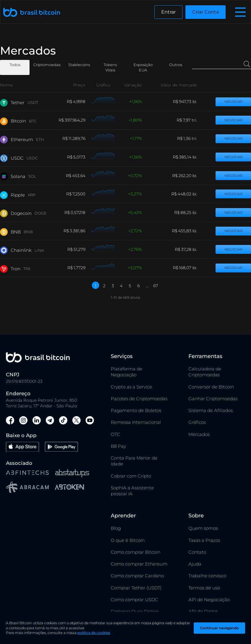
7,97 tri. (190, 120)
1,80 (135, 120)
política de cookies (94, 633)
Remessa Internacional (136, 422)
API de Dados (203, 611)
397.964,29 (75, 120)
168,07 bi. (188, 268)
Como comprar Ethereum (139, 564)
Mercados (199, 434)
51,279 (79, 249)
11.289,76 (77, 138)
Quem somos (203, 528)
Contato (197, 552)
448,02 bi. (187, 194)
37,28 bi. (189, 249)
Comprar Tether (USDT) (136, 588)
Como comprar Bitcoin (136, 552)
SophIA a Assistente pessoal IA (132, 491)
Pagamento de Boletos (136, 410)
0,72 (134, 176)
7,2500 (79, 194)
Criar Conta (206, 12)
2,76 (135, 249)
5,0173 (79, 157)
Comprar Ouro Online (135, 611)
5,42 (134, 213)
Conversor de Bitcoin (211, 387)
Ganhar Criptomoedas (213, 399)
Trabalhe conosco (207, 576)
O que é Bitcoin (128, 540)
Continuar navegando (219, 628)
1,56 (135, 102)
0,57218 (78, 213)
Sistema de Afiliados (211, 410)
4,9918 (79, 102)
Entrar (168, 12)
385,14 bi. (188, 157)
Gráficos (197, 422)
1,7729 (79, 268)
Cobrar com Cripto (131, 476)
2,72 (135, 231)
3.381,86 (78, 231)
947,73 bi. (188, 102)
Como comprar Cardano (137, 576)
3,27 (135, 194)
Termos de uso (204, 588)
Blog (116, 528)
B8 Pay (118, 446)
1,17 (135, 138)
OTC (115, 434)
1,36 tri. (190, 138)
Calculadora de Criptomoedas (205, 372)
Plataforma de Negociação (127, 372)
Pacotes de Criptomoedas (139, 399)
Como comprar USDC (134, 600)
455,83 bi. (188, 231)
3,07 (134, 268)
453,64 (79, 176)
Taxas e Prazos (204, 540)
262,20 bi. (188, 176)
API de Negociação (209, 600)
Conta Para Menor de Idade (134, 461)
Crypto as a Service (131, 387)
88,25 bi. (189, 213)
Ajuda (195, 564)
